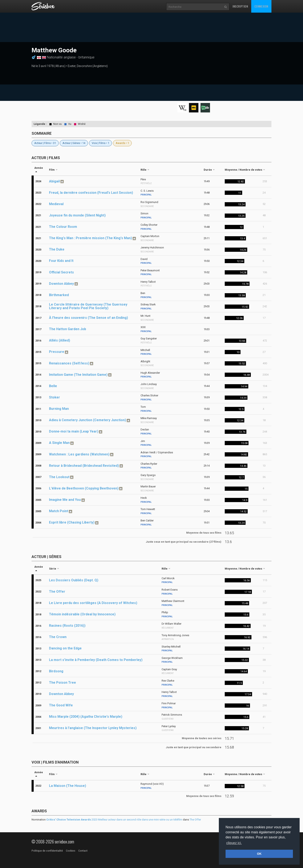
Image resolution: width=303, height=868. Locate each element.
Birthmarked (59, 295)
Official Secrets (61, 272)
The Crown (58, 637)
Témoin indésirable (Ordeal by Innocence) (82, 614)
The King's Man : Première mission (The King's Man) (90, 238)
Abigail (54, 181)
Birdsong (56, 671)
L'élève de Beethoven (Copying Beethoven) (84, 488)
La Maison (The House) (68, 786)
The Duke (57, 249)
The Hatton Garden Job (68, 329)
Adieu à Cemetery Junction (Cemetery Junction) (88, 420)
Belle (53, 386)
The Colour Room (63, 227)
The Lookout (59, 477)
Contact (83, 851)
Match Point (59, 511)
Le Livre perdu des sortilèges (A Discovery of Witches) (93, 603)
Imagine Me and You (65, 500)
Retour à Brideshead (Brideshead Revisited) (84, 466)
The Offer (57, 592)
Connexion (261, 6)
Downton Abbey (61, 284)
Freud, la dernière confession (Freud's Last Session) (91, 193)
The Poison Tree (62, 683)
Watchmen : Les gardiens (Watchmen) (79, 454)
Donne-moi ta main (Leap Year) (74, 431)
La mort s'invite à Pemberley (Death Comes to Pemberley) (96, 660)
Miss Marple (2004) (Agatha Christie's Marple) (86, 717)
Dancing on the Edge (65, 648)
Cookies (71, 851)
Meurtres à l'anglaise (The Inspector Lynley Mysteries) (93, 728)
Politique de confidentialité (47, 851)
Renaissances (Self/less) (69, 363)
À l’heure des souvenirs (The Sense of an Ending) (88, 318)
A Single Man (59, 443)
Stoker (54, 397)
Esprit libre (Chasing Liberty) (72, 522)
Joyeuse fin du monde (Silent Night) (77, 215)
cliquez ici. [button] (234, 843)
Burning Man (59, 409)
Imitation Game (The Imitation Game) (78, 375)
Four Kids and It (61, 261)
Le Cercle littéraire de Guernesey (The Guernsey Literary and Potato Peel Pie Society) (88, 306)
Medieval (56, 204)
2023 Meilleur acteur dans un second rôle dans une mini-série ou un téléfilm (114, 820)
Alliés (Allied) (60, 340)
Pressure (57, 352)
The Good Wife (61, 705)
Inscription (240, 6)
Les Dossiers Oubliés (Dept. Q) (74, 580)
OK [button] (259, 854)
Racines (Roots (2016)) (67, 626)
